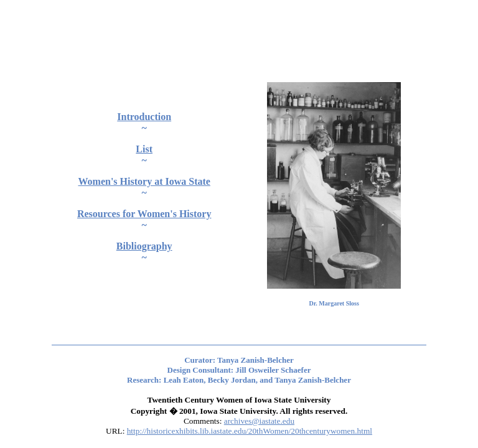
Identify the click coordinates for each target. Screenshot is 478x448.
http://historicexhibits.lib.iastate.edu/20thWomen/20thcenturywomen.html (250, 431)
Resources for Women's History (144, 214)
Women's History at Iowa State (144, 181)
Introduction (144, 117)
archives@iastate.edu (259, 421)
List (144, 149)
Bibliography (144, 246)
